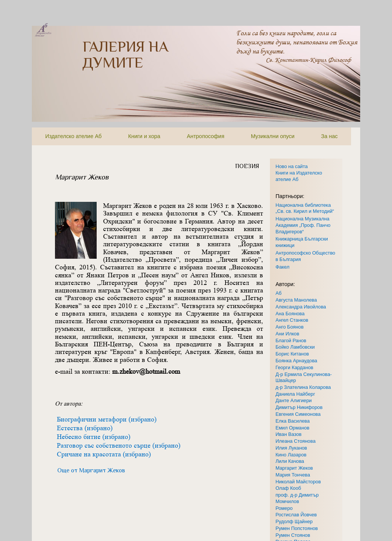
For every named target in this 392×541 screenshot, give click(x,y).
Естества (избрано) (85, 428)
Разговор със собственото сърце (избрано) (119, 445)
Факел (283, 267)
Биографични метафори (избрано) (107, 419)
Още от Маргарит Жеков (91, 470)
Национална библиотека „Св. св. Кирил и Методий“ (305, 208)
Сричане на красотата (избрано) (104, 454)
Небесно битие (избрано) (94, 437)
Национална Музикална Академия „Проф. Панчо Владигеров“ (303, 225)
